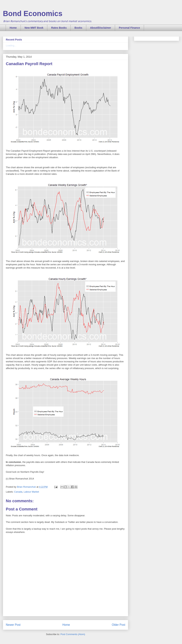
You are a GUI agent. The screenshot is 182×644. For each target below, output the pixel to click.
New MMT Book (34, 28)
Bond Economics (33, 14)
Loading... (11, 46)
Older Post (118, 625)
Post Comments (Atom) (73, 634)
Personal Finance (129, 28)
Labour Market (31, 492)
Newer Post (13, 625)
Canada (18, 492)
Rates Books (59, 28)
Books (78, 28)
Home (13, 28)
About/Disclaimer (101, 28)
